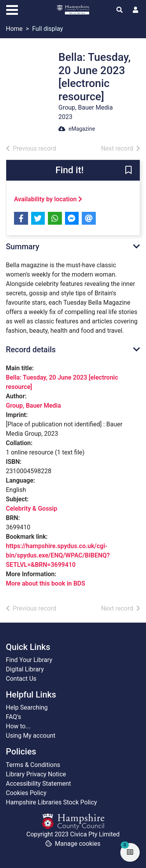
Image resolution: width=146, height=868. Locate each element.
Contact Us (21, 679)
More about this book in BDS (46, 583)
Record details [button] (31, 350)
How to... (18, 726)
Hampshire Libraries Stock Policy (51, 802)
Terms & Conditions (33, 765)
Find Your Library (29, 660)
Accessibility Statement (38, 784)
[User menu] (135, 10)
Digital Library (25, 669)
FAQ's (13, 717)
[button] (128, 171)
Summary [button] (23, 247)
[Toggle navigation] (12, 9)
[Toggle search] (120, 10)
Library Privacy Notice (36, 774)
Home (14, 29)
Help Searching (27, 707)
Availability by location (48, 199)
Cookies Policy (26, 793)
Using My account (31, 736)
